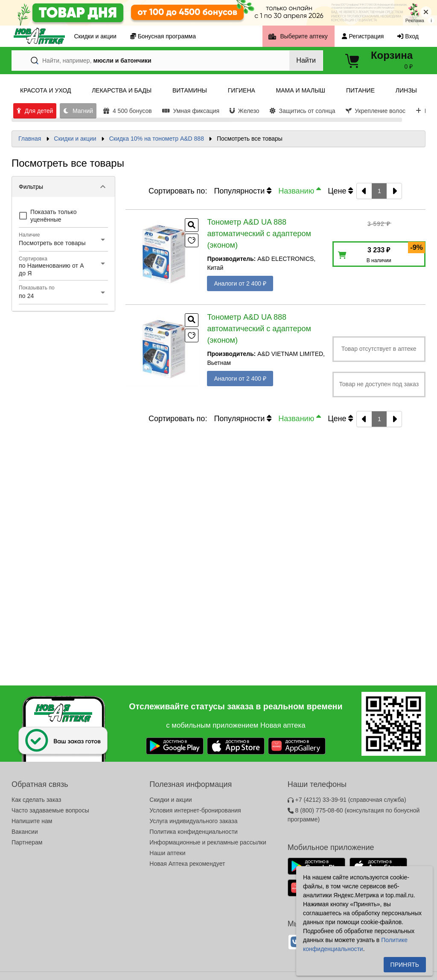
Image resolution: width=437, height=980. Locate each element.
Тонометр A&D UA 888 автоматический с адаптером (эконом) (259, 234)
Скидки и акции (75, 139)
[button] (63, 187)
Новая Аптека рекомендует (187, 864)
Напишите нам (32, 821)
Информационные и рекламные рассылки (208, 842)
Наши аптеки (167, 853)
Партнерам (27, 842)
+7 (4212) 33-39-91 (347, 800)
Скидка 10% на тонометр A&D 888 (157, 139)
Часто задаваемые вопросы (50, 810)
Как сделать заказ (36, 800)
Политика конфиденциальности (194, 832)
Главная (30, 139)
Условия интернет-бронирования (195, 810)
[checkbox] (63, 216)
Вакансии (25, 832)
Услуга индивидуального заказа (193, 821)
